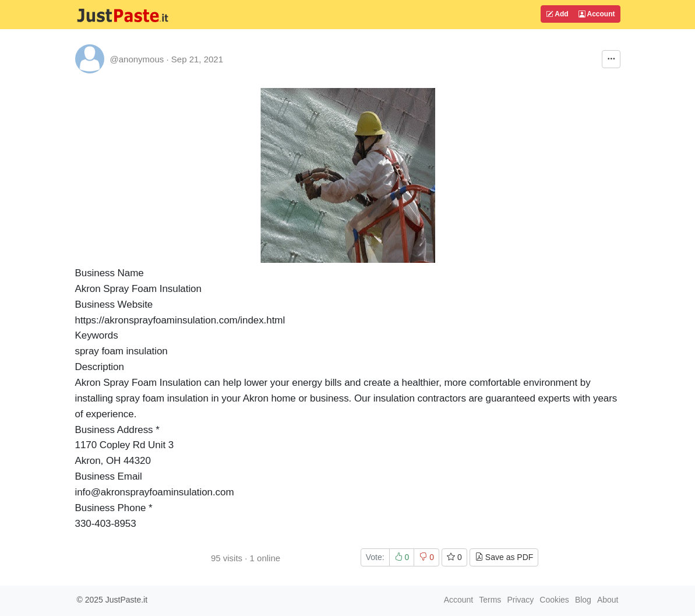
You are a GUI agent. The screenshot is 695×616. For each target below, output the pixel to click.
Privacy (520, 600)
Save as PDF (504, 557)
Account (597, 14)
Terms (490, 600)
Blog (583, 600)
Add (557, 14)
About (608, 600)
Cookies (554, 600)
